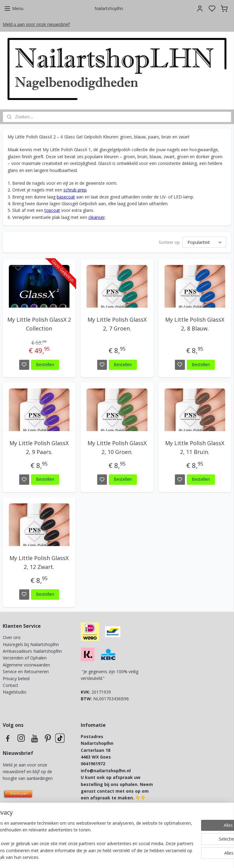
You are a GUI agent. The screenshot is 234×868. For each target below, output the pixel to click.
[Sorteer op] (204, 243)
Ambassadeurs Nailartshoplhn (32, 651)
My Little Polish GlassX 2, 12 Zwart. (39, 562)
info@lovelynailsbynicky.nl (124, 811)
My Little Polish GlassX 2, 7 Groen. (117, 324)
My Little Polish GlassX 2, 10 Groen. (117, 448)
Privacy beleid (17, 679)
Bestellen (45, 364)
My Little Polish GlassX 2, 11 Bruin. (195, 448)
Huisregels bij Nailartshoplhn (31, 644)
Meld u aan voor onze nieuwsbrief (36, 24)
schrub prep (75, 190)
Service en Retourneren (26, 672)
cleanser (97, 217)
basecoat (66, 197)
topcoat (52, 211)
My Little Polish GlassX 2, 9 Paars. (39, 448)
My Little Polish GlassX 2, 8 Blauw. (195, 324)
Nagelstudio (15, 692)
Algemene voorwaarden (26, 665)
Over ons (12, 637)
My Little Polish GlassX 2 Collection (39, 324)
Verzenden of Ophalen (25, 658)
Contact (11, 685)
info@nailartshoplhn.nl (106, 771)
